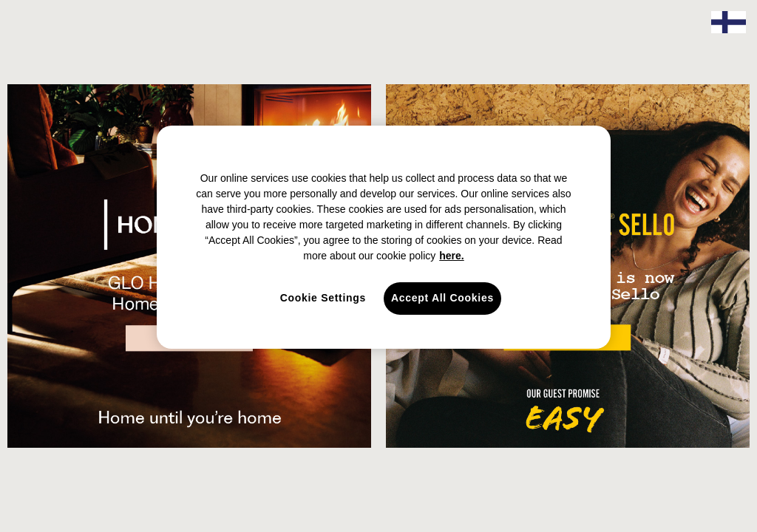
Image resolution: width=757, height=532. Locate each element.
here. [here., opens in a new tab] (451, 256)
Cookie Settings (323, 298)
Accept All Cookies (442, 298)
